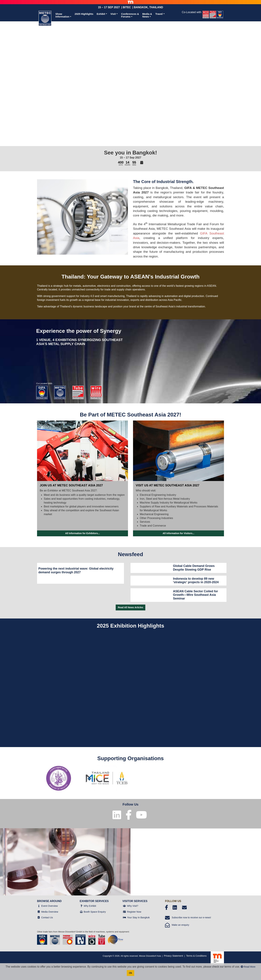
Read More (248, 967)
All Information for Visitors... (178, 533)
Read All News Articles (131, 607)
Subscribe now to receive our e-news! (188, 917)
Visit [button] (113, 14)
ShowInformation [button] (62, 15)
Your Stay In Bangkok (138, 917)
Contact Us (47, 917)
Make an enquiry (177, 925)
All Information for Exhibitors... (82, 533)
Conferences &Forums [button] (130, 15)
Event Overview (50, 906)
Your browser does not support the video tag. (130, 81)
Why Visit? (133, 906)
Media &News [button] (147, 15)
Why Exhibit (90, 906)
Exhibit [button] (101, 14)
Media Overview (50, 912)
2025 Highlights (84, 14)
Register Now (134, 912)
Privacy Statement (173, 956)
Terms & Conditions (196, 956)
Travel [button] (159, 14)
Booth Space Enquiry (95, 912)
